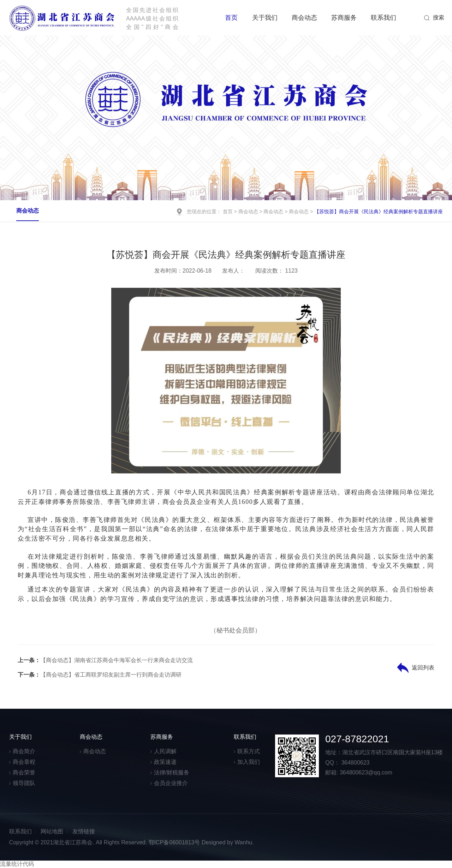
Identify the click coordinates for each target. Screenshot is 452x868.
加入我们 (249, 762)
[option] (226, 118)
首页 (231, 18)
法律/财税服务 (172, 772)
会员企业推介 (171, 783)
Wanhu (243, 842)
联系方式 (249, 751)
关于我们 (265, 18)
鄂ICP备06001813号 (174, 842)
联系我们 (383, 18)
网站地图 (52, 831)
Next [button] (430, 118)
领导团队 (24, 783)
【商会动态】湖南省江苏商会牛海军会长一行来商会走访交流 (105, 660)
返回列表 (423, 668)
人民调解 (165, 751)
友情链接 (84, 831)
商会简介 (24, 751)
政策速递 (165, 762)
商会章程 (24, 762)
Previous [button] (21, 118)
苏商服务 (344, 18)
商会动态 (304, 18)
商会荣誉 (24, 772)
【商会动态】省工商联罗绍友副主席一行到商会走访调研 (100, 675)
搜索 (439, 17)
